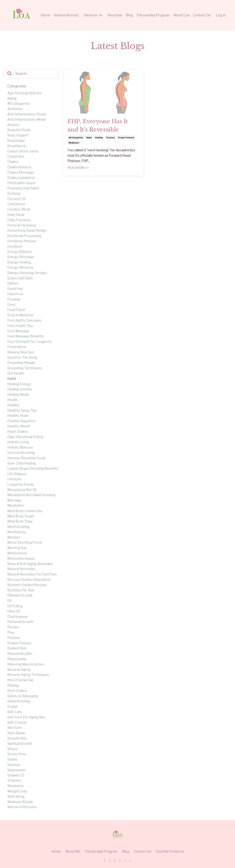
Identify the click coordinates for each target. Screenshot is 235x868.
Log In (221, 15)
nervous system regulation (29, 580)
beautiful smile (19, 130)
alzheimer (15, 109)
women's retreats (22, 807)
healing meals (18, 394)
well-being (16, 796)
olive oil (14, 611)
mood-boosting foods (25, 542)
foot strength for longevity (30, 342)
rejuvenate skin (20, 654)
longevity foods (20, 484)
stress (12, 749)
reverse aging (19, 670)
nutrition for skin (21, 590)
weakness (74, 143)
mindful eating (19, 527)
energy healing (19, 262)
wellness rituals (20, 802)
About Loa (181, 15)
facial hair (15, 289)
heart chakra (18, 432)
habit (89, 138)
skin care (15, 728)
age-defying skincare (25, 93)
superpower (17, 770)
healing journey (20, 389)
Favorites (115, 15)
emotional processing (24, 236)
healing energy (19, 384)
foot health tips (20, 326)
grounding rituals (21, 363)
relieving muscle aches (26, 664)
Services (93, 15)
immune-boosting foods (27, 458)
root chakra (17, 691)
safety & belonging (23, 696)
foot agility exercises (24, 320)
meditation (16, 506)
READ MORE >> (78, 168)
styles (12, 759)
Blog (129, 15)
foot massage (18, 331)
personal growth (20, 622)
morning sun (17, 548)
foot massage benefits (26, 336)
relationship (17, 659)
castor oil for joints (23, 151)
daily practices (19, 220)
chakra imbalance (21, 178)
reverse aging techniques (28, 675)
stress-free (17, 754)
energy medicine (20, 268)
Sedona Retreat (66, 15)
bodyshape (16, 141)
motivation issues (21, 558)
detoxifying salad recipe (27, 230)
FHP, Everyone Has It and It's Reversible (98, 125)
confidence (16, 204)
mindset (14, 537)
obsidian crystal (20, 595)
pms (11, 632)
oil (9, 601)
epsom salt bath (20, 278)
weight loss (17, 791)
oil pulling (15, 606)
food (11, 305)
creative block (19, 209)
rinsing (13, 685)
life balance (17, 474)
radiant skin (17, 648)
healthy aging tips (22, 410)
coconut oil (16, 199)
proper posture (126, 138)
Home (45, 15)
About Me (73, 851)
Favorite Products (170, 851)
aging (12, 98)
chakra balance (19, 167)
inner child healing (22, 463)
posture (111, 138)
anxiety (13, 125)
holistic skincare (20, 447)
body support (18, 135)
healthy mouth (19, 426)
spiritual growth (20, 744)
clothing (14, 193)
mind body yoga (20, 521)
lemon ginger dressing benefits (33, 468)
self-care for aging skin (26, 717)
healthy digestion (21, 421)
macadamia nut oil (22, 490)
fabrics (13, 283)
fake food (15, 294)
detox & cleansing (22, 225)
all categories (76, 138)
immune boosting (21, 453)
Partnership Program (153, 15)
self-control (17, 722)
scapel (12, 706)
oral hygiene (17, 617)
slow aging (16, 733)
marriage (14, 500)
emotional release (22, 241)
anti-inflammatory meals (27, 119)
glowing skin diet (21, 352)
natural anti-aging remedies (30, 564)
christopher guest (21, 183)
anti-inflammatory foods (27, 114)
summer (14, 765)
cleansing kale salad (23, 188)
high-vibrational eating (25, 437)
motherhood (17, 553)
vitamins (14, 780)
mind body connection (25, 511)
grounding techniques (25, 368)
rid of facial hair (20, 680)
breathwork (17, 146)
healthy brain (18, 416)
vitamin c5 (16, 775)
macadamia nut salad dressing (31, 495)
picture (13, 627)
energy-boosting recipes (27, 273)
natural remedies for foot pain (32, 574)
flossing (14, 299)
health (12, 400)
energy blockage (21, 257)
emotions (15, 246)
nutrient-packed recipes (27, 585)
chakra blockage (21, 172)
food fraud (16, 310)
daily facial (16, 215)
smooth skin (17, 738)
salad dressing (19, 701)
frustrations (17, 347)
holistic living (18, 442)
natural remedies (21, 569)
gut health (16, 373)
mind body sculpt (21, 516)
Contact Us (202, 15)
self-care (15, 712)
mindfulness (17, 532)
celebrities (16, 156)
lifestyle (14, 479)
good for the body (22, 358)
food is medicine (20, 315)
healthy (99, 138)
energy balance (20, 252)
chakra (13, 162)
